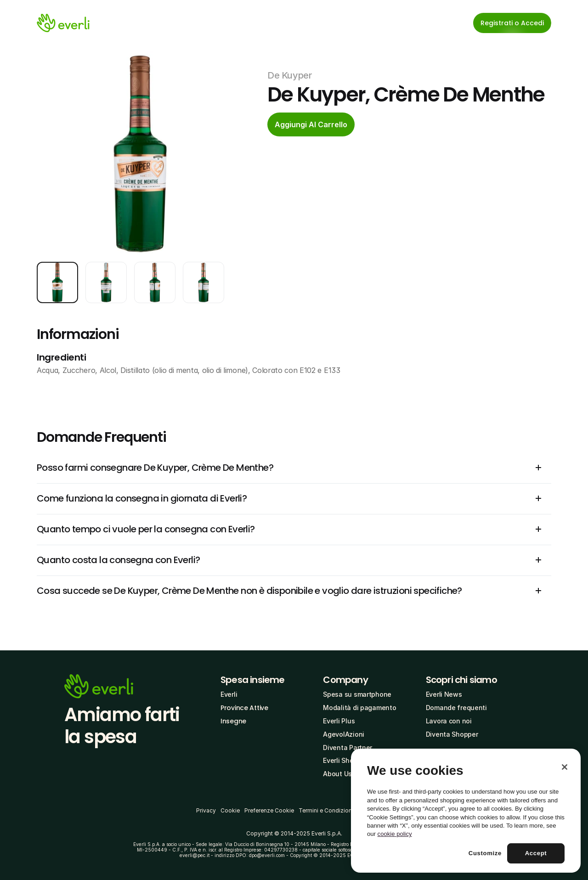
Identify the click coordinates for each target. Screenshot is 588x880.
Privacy (206, 810)
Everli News (444, 694)
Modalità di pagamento (359, 708)
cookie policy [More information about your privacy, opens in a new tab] (395, 834)
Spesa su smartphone (357, 694)
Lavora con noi (449, 721)
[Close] (565, 767)
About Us (337, 774)
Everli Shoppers (347, 760)
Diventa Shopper (452, 734)
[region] (466, 811)
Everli (229, 694)
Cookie (230, 810)
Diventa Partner (348, 747)
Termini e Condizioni (326, 810)
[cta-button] (311, 124)
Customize (485, 853)
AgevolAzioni (344, 734)
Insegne (233, 721)
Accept (536, 853)
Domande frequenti (456, 708)
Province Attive (244, 708)
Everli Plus (339, 721)
